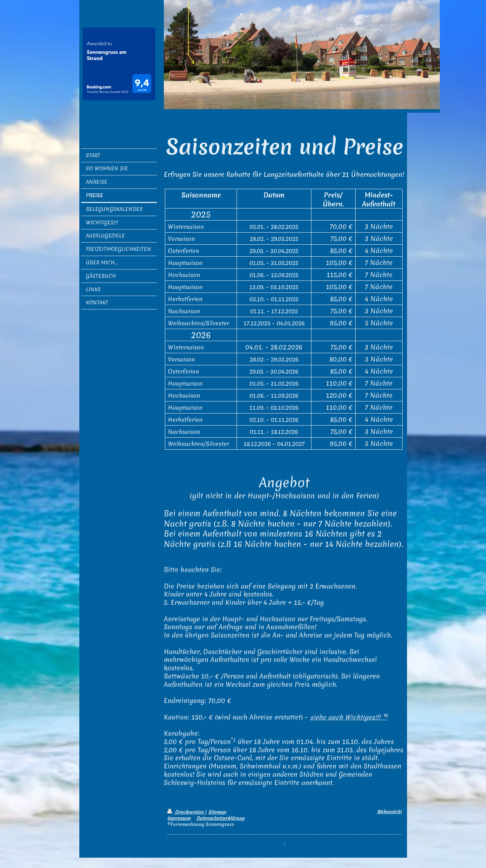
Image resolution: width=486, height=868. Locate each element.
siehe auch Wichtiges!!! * (349, 717)
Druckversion (186, 812)
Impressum (179, 818)
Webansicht (389, 811)
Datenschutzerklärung (220, 818)
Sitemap (217, 812)
